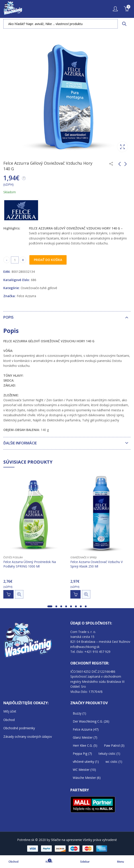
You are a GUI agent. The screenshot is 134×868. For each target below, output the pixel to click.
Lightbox (122, 147)
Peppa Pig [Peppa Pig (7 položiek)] (82, 753)
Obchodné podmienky (19, 728)
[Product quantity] (15, 260)
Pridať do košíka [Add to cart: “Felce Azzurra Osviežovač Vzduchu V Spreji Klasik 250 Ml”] (75, 595)
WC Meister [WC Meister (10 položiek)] (84, 770)
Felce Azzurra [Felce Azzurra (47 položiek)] (86, 729)
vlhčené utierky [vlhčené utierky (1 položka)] (86, 762)
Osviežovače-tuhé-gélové (39, 288)
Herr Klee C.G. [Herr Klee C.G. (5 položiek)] (85, 745)
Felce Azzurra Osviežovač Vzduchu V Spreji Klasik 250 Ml (96, 564)
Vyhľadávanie (124, 24)
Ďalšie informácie (20, 443)
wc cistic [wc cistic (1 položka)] (114, 762)
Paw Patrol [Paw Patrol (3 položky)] (114, 745)
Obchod (9, 720)
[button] (50, 606)
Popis (8, 317)
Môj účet (10, 711)
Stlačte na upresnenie (66, 840)
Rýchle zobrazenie (19, 595)
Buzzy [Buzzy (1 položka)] (79, 713)
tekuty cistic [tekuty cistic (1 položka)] (109, 753)
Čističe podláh (13, 557)
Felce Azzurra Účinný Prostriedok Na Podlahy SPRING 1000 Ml (30, 564)
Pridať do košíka (48, 260)
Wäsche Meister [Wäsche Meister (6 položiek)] (87, 778)
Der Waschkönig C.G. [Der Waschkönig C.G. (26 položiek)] (91, 721)
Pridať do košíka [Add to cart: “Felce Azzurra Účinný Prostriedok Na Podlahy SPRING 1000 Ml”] (8, 595)
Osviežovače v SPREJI (83, 557)
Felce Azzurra (26, 296)
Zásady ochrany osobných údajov (28, 737)
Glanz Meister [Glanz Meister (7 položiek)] (85, 737)
